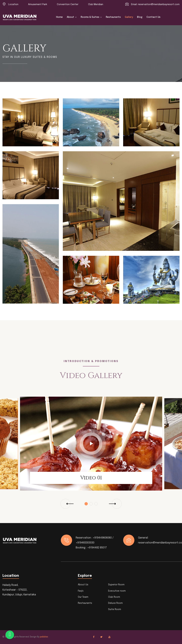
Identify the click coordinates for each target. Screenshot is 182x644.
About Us (83, 585)
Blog (140, 17)
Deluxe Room (115, 603)
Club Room (114, 597)
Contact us (153, 17)
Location (13, 4)
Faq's (81, 591)
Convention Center (68, 4)
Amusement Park (38, 4)
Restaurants (113, 17)
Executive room (117, 591)
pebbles (44, 637)
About (70, 17)
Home (59, 17)
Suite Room (115, 609)
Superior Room (116, 585)
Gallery (129, 17)
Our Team (83, 597)
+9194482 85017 (97, 548)
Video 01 (91, 478)
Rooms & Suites (90, 17)
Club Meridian (96, 4)
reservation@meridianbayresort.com (159, 4)
